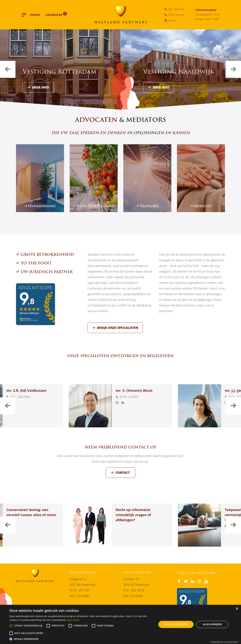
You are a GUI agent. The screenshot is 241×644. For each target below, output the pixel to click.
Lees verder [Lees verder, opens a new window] (73, 620)
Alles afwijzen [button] (212, 624)
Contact (123, 477)
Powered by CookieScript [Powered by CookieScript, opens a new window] (224, 642)
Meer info (41, 87)
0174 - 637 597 (80, 590)
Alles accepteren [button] (176, 624)
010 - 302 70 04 (134, 590)
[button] (81, 639)
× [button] (237, 609)
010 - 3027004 (18, 401)
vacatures (56, 15)
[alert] (120, 624)
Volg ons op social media (196, 573)
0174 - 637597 (127, 401)
